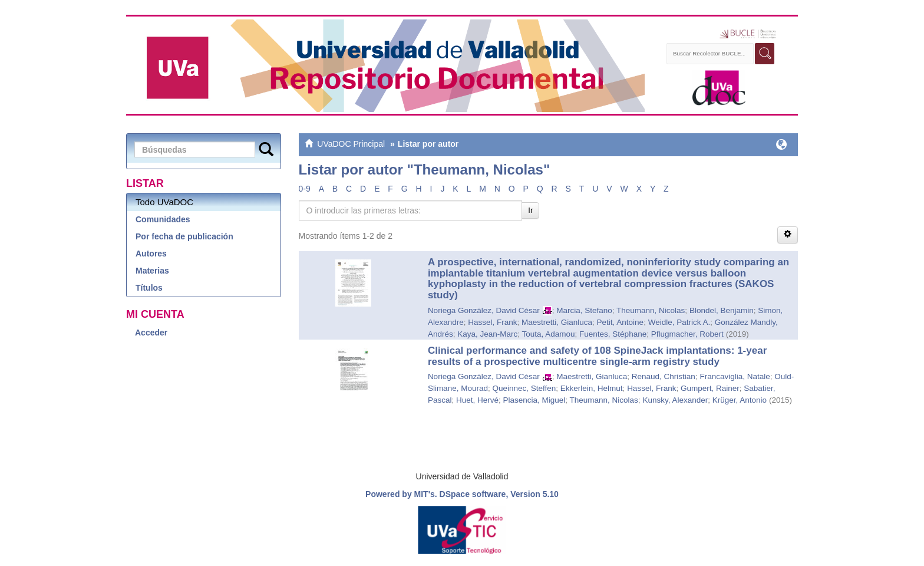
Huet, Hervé (477, 400)
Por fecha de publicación (184, 236)
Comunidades (163, 219)
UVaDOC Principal (351, 144)
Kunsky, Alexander (675, 400)
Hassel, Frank (492, 322)
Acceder (151, 333)
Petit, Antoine (621, 322)
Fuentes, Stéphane (613, 334)
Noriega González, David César (484, 310)
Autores (151, 254)
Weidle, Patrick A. (679, 322)
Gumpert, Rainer (710, 388)
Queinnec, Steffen (524, 388)
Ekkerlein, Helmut (592, 388)
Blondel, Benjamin (722, 310)
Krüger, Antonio (740, 400)
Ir (530, 210)
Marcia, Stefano (584, 310)
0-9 (305, 189)
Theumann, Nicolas (651, 310)
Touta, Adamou (548, 334)
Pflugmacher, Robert (687, 334)
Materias (152, 271)
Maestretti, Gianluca (557, 322)
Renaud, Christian (664, 376)
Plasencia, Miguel (534, 400)
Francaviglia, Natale (735, 376)
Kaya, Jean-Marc (487, 334)
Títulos (149, 288)
